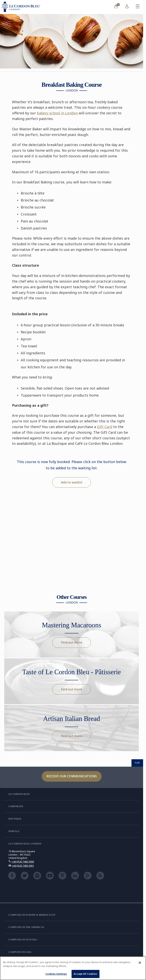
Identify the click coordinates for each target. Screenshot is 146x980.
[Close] (140, 963)
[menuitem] (116, 7)
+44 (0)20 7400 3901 (23, 866)
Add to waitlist (72, 482)
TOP (137, 763)
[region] (73, 968)
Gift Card (105, 427)
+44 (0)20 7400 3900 (23, 862)
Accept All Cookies (85, 974)
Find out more (72, 642)
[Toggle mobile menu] (138, 7)
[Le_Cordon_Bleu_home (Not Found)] (22, 7)
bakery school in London (57, 113)
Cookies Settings (56, 974)
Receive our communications (72, 776)
